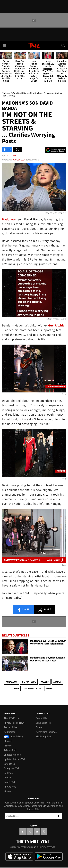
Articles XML (10, 750)
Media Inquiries (44, 737)
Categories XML (12, 768)
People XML (10, 782)
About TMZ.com (12, 718)
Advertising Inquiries (46, 732)
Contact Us (41, 718)
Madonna (11, 682)
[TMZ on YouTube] (37, 832)
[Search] (63, 45)
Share (23, 610)
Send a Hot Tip (43, 723)
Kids (16, 688)
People (7, 778)
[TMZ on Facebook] (23, 832)
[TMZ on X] (30, 832)
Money (45, 682)
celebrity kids (32, 688)
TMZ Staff (11, 155)
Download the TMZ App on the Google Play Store (49, 857)
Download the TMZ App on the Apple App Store (19, 857)
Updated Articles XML (15, 759)
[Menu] (5, 45)
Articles (8, 746)
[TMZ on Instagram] (44, 832)
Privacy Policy (51, 806)
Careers (40, 727)
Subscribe (59, 816)
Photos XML (10, 787)
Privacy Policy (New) (14, 723)
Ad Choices (10, 732)
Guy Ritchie (29, 682)
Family (57, 682)
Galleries (8, 773)
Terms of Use (11, 727)
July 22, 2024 (19, 160)
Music (50, 688)
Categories (9, 764)
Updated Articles (12, 755)
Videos (7, 791)
